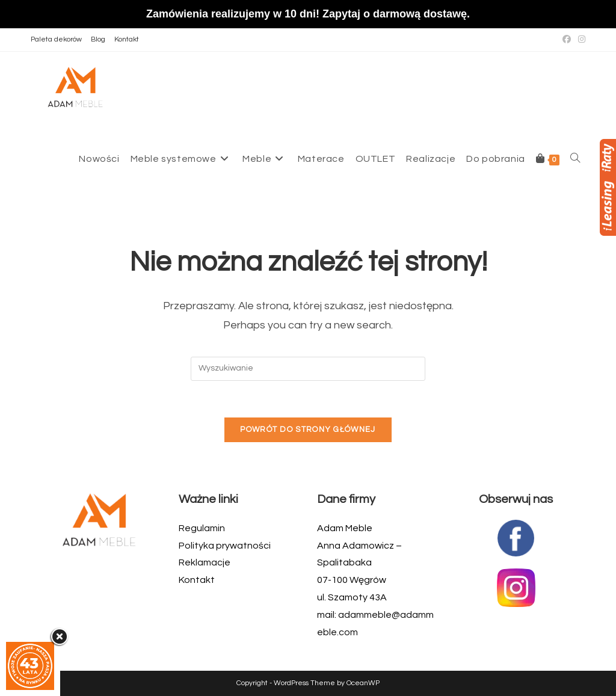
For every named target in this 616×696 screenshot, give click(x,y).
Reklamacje (205, 562)
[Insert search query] (308, 369)
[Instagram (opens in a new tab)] (580, 40)
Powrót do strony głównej (308, 430)
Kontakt (127, 39)
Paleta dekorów (56, 39)
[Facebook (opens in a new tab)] (567, 40)
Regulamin (202, 528)
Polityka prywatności (225, 546)
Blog (98, 39)
